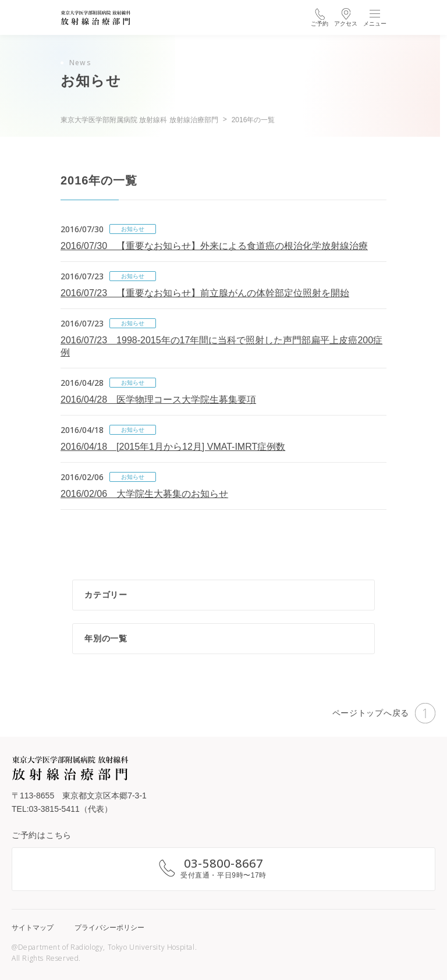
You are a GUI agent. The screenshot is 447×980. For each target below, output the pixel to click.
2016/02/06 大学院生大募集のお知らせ (144, 494)
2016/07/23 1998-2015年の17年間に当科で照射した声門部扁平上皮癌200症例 (221, 346)
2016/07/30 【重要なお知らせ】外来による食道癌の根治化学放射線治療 (214, 246)
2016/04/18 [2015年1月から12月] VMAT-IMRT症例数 (173, 447)
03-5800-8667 (223, 863)
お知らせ (133, 229)
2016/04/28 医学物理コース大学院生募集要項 (158, 400)
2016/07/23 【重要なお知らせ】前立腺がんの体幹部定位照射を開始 (205, 293)
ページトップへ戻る (384, 713)
